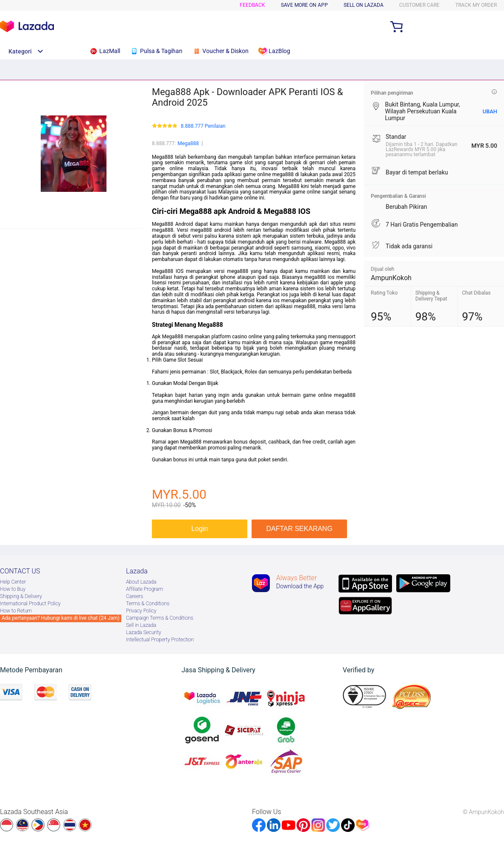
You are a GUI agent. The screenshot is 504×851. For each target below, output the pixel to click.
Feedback (252, 5)
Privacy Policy (141, 611)
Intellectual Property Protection (160, 640)
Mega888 (188, 143)
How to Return (16, 611)
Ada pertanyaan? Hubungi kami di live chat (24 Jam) (61, 618)
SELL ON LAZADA (364, 5)
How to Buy (13, 589)
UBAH (490, 111)
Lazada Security (144, 632)
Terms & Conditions (148, 604)
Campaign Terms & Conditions (160, 618)
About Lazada (141, 582)
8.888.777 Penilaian (203, 126)
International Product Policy (30, 604)
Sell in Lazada (141, 625)
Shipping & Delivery (21, 596)
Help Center (13, 582)
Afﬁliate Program (144, 589)
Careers (134, 596)
